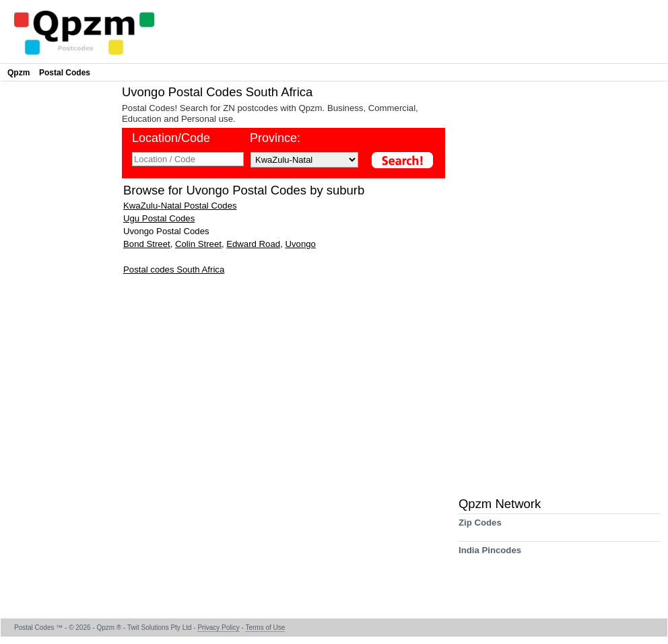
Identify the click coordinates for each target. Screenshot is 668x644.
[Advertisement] (58, 287)
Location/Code (171, 138)
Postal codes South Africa (174, 270)
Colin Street (198, 244)
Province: (275, 138)
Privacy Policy (218, 628)
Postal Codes (65, 73)
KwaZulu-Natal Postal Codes (180, 206)
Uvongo (300, 244)
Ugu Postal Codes (159, 218)
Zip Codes (480, 527)
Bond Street (147, 244)
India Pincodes (490, 555)
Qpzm (19, 73)
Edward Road (253, 244)
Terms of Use (265, 628)
